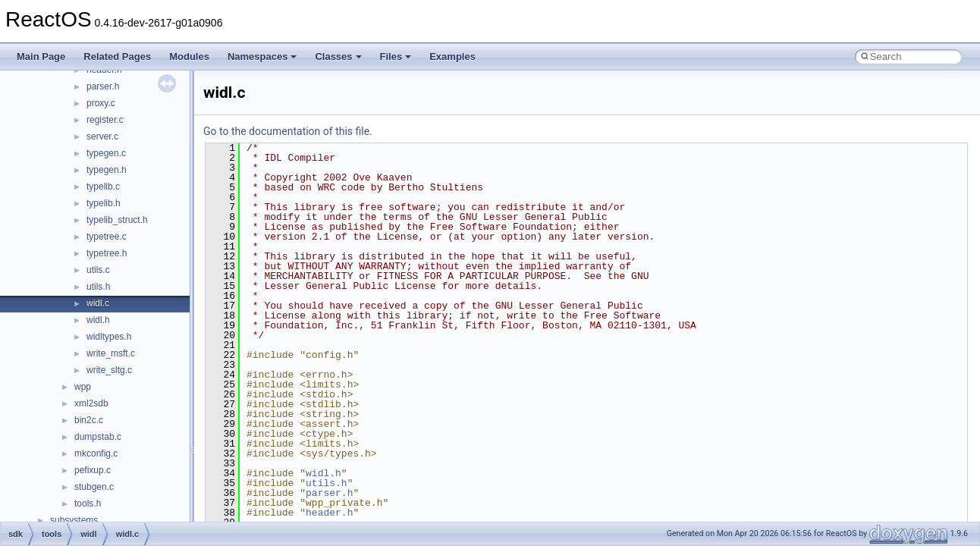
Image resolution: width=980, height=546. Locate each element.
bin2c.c (89, 420)
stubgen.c (94, 487)
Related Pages (117, 56)
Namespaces (262, 56)
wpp (83, 387)
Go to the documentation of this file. (288, 131)
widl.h (98, 320)
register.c (105, 120)
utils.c (98, 270)
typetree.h (107, 253)
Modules (189, 56)
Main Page (41, 56)
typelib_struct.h (117, 220)
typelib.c (103, 187)
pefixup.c (93, 470)
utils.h (98, 287)
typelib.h (104, 203)
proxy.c (101, 103)
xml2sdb (91, 403)
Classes (338, 56)
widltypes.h (109, 337)
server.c (102, 136)
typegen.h (107, 170)
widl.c (98, 303)
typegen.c (106, 153)
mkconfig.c (96, 453)
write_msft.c (111, 353)
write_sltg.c (109, 370)
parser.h (103, 86)
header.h (329, 513)
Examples (452, 56)
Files (396, 56)
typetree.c (107, 237)
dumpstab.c (98, 437)
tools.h (88, 504)
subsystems (74, 520)
